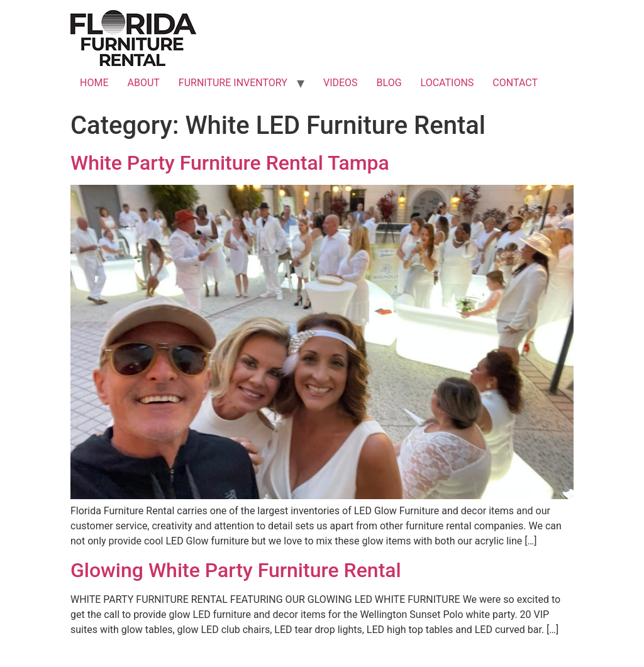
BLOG (389, 83)
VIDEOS (341, 83)
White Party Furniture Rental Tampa (230, 163)
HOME (94, 83)
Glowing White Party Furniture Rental (236, 570)
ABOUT (143, 83)
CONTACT (515, 83)
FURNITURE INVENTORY (233, 83)
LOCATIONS (447, 83)
